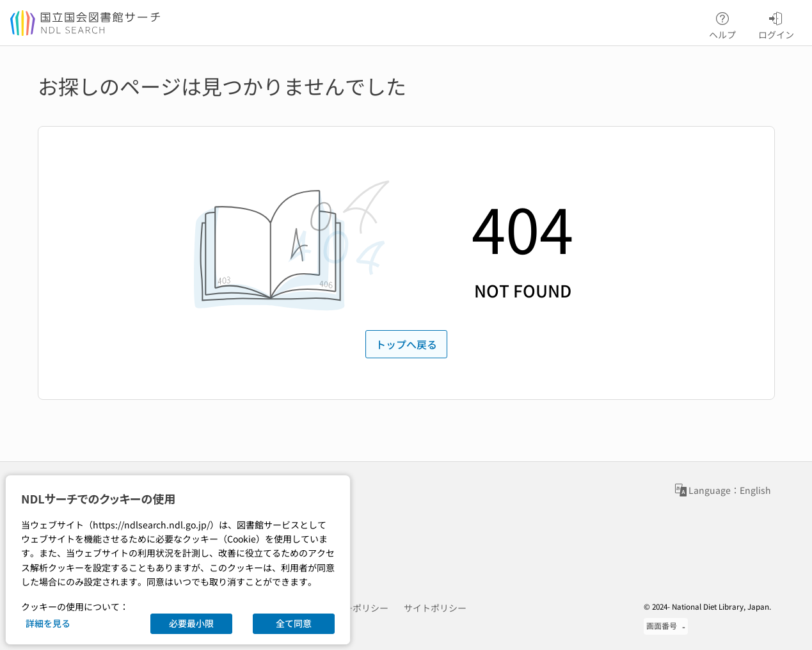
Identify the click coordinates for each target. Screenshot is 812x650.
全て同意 (294, 623)
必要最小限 (191, 623)
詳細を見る (48, 623)
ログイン (776, 24)
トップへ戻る (406, 344)
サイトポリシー (435, 608)
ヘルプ (722, 24)
